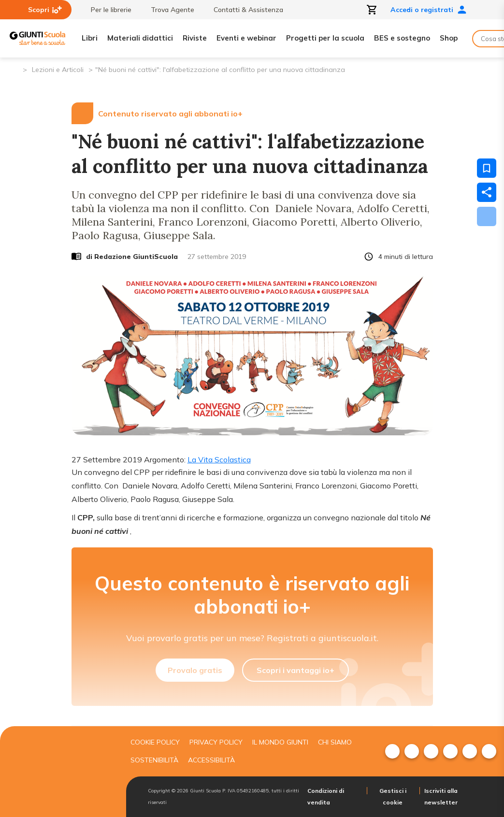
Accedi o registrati (429, 10)
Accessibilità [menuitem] (211, 760)
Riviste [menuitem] (195, 38)
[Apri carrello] (372, 10)
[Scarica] (487, 216)
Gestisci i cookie (393, 796)
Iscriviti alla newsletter (441, 796)
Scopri (45, 10)
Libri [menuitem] (90, 38)
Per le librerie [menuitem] (106, 10)
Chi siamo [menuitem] (335, 742)
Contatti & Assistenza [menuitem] (244, 10)
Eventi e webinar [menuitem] (246, 38)
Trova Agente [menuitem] (168, 10)
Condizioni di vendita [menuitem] (326, 796)
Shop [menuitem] (449, 38)
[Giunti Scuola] (37, 38)
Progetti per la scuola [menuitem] (325, 38)
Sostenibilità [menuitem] (154, 760)
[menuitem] (392, 751)
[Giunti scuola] (59, 772)
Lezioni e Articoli (58, 70)
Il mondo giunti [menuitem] (280, 742)
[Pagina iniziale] (15, 69)
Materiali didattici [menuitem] (140, 38)
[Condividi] (487, 192)
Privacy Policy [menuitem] (216, 742)
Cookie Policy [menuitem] (155, 742)
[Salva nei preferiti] (487, 168)
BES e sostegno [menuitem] (402, 38)
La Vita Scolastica (219, 459)
